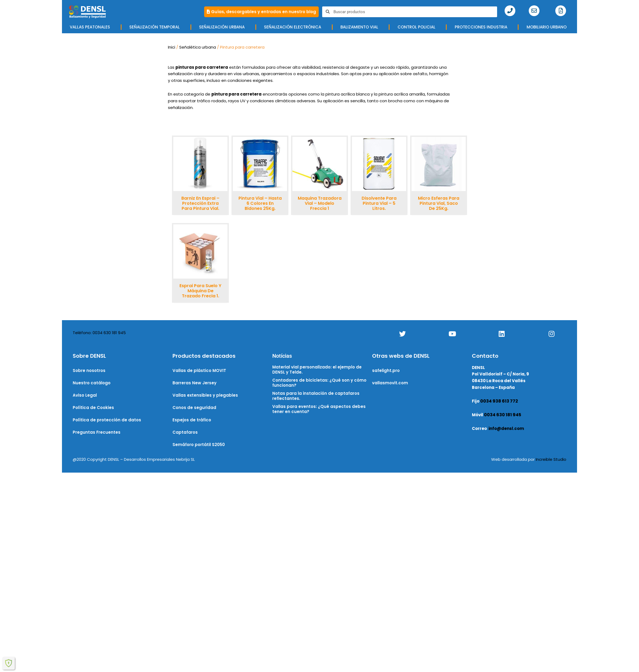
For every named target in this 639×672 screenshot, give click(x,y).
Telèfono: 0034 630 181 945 (99, 333)
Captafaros (185, 432)
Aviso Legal (85, 395)
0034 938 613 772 (499, 401)
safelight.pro (386, 370)
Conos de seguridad (194, 408)
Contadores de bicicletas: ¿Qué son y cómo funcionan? (319, 383)
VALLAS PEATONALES (91, 27)
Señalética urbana (198, 47)
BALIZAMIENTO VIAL (361, 27)
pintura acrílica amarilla (402, 94)
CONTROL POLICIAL (418, 27)
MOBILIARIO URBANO (548, 27)
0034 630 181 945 (503, 415)
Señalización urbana (223, 27)
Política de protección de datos (107, 420)
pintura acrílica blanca (348, 94)
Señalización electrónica (294, 27)
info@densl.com (506, 428)
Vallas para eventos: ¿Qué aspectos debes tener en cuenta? (319, 409)
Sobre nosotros (89, 370)
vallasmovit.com (390, 383)
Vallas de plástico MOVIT (199, 370)
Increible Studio (551, 459)
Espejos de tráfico (192, 420)
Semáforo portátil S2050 (199, 445)
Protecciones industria (482, 27)
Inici (172, 47)
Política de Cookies (93, 408)
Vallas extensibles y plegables (205, 395)
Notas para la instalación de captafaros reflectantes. (316, 396)
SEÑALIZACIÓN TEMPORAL (156, 27)
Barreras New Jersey (194, 383)
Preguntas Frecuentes (97, 432)
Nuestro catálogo (92, 383)
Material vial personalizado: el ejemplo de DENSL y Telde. (317, 370)
